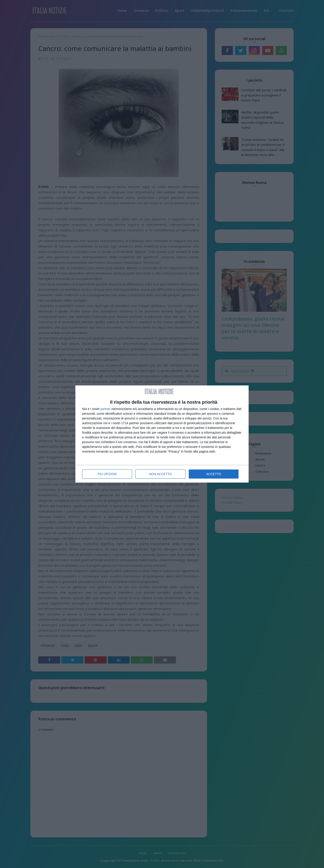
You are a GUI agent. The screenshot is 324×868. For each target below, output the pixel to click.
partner (106, 409)
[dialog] (162, 434)
